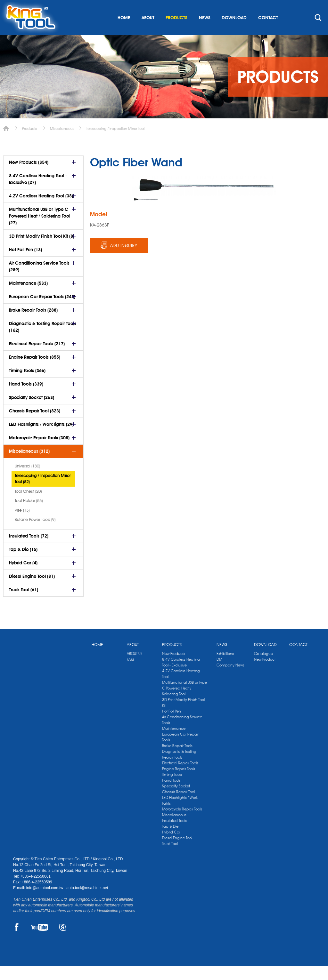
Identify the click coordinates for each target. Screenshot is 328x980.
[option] (145, 213)
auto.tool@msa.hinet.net (87, 902)
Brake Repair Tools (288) (33, 324)
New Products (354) (29, 176)
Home (6, 142)
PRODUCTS (176, 31)
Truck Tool (170, 857)
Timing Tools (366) (27, 384)
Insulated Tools (174, 834)
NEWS (205, 31)
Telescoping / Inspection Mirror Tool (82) (43, 492)
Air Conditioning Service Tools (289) (39, 280)
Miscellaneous (62, 142)
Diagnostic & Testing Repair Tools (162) (43, 341)
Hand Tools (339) (26, 398)
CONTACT (268, 31)
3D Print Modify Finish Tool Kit (183, 716)
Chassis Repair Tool (178, 805)
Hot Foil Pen (172, 725)
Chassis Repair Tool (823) (35, 425)
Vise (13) (22, 524)
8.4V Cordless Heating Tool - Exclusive (181, 676)
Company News (230, 679)
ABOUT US (135, 667)
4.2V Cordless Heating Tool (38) (41, 210)
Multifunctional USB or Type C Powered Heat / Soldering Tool (184, 702)
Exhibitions (225, 667)
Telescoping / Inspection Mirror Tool (115, 142)
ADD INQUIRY (124, 259)
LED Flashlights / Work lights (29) (41, 438)
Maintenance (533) (28, 297)
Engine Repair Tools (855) (35, 371)
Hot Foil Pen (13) (25, 263)
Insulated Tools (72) (29, 550)
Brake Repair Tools (177, 759)
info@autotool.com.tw (45, 902)
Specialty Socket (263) (32, 411)
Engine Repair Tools (179, 782)
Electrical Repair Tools (180, 777)
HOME (124, 31)
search (318, 31)
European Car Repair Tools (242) (42, 310)
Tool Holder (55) (29, 514)
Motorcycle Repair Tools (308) (39, 451)
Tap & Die (170, 840)
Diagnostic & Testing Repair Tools (179, 768)
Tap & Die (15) (23, 563)
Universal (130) (27, 480)
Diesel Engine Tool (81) (32, 590)
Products (29, 142)
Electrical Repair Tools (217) (37, 357)
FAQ (130, 673)
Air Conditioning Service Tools (182, 733)
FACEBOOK (17, 941)
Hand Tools (171, 794)
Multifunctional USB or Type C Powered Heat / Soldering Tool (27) (40, 230)
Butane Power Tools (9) (35, 533)
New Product (265, 673)
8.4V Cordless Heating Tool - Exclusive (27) (38, 193)
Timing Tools (172, 788)
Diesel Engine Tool (177, 852)
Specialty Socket (176, 800)
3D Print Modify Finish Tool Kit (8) (42, 250)
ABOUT (148, 31)
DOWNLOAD (234, 31)
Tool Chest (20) (28, 505)
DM (219, 673)
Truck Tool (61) (24, 603)
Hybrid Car (171, 846)
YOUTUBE (40, 941)
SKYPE (63, 941)
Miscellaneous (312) (29, 465)
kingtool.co (306, 7)
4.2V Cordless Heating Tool (181, 687)
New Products (174, 667)
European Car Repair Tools (180, 751)
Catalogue (263, 667)
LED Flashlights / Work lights (180, 814)
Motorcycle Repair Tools (182, 823)
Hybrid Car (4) (23, 577)
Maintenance (174, 742)
